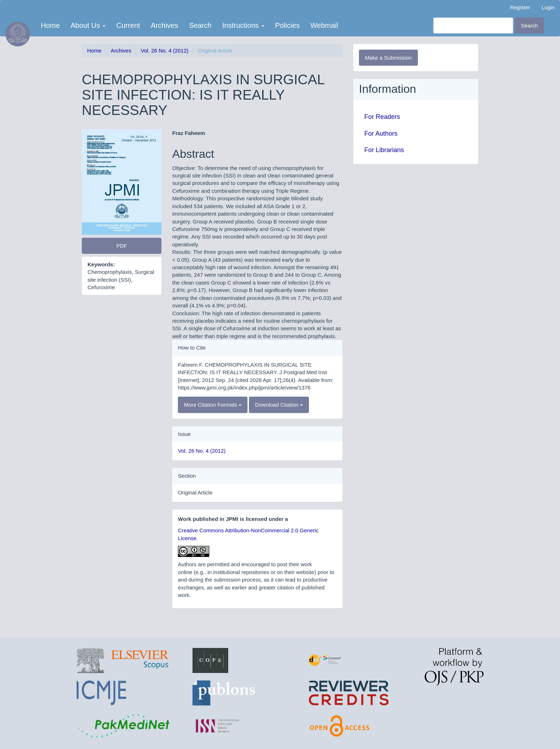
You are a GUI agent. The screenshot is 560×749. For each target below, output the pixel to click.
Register (520, 7)
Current (128, 25)
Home (50, 25)
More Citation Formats (213, 405)
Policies (287, 25)
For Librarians (384, 150)
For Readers (382, 117)
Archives (164, 25)
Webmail (324, 25)
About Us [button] (88, 25)
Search (200, 25)
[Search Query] (473, 26)
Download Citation (279, 405)
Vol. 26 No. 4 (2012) (164, 51)
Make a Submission (388, 58)
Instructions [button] (243, 25)
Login (548, 7)
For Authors (381, 134)
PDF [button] (122, 246)
